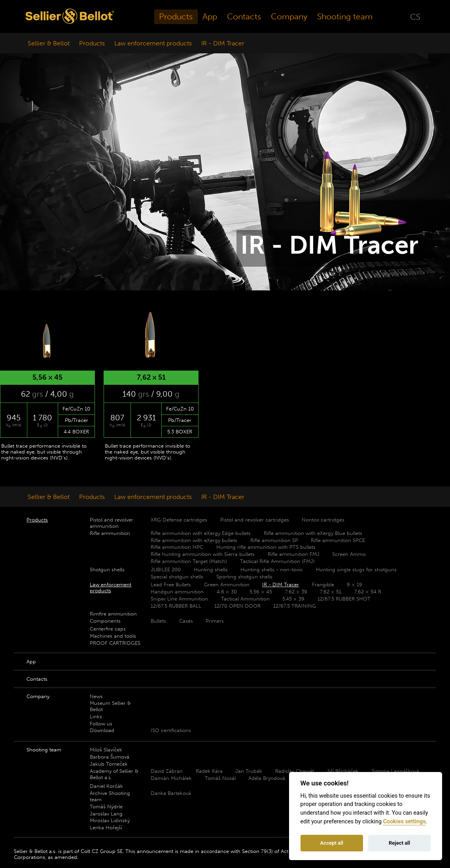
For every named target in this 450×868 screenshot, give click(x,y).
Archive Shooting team (110, 796)
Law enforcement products (153, 43)
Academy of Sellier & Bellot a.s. (114, 774)
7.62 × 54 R (368, 592)
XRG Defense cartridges (179, 520)
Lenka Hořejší (106, 828)
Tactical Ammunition (245, 599)
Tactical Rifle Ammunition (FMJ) (277, 561)
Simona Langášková (395, 771)
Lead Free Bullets (171, 585)
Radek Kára (209, 771)
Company (289, 16)
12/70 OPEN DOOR (237, 606)
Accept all (332, 843)
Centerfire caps (108, 629)
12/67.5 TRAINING (295, 606)
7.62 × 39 (296, 592)
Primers (215, 621)
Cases (186, 621)
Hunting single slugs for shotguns (356, 570)
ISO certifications (171, 730)
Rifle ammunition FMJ (294, 554)
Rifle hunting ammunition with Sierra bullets (203, 554)
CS (415, 16)
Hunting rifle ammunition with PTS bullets (266, 547)
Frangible (323, 585)
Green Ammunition (227, 585)
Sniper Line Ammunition (179, 599)
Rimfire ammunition (113, 614)
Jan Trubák (249, 771)
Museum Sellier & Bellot (110, 706)
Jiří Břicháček (343, 771)
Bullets (158, 621)
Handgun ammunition (177, 592)
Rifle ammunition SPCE (338, 540)
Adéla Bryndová (267, 778)
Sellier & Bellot (49, 43)
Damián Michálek (171, 778)
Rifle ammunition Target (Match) (189, 561)
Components (105, 621)
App (210, 16)
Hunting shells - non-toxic (272, 570)
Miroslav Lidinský (110, 820)
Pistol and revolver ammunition (112, 523)
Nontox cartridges (323, 520)
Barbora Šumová (110, 757)
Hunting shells (211, 570)
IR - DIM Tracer (223, 43)
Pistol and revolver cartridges (255, 520)
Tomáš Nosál (220, 778)
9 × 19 (355, 585)
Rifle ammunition (110, 533)
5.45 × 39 (293, 599)
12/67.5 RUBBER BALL (176, 606)
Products (176, 16)
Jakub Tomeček (109, 764)
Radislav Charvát (295, 771)
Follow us (101, 724)
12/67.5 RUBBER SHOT (344, 599)
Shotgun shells (107, 570)
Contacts (244, 16)
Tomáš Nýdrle (106, 807)
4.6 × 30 (227, 592)
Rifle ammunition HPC (177, 547)
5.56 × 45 (261, 592)
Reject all (399, 843)
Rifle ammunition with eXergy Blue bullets (313, 533)
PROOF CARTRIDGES (115, 643)
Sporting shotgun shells (244, 577)
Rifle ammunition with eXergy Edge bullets (201, 533)
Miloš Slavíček (106, 750)
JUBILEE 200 (166, 570)
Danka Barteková (171, 793)
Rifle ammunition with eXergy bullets (194, 540)
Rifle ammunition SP (274, 540)
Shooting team (345, 16)
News (96, 696)
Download (102, 730)
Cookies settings (405, 822)
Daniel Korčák (106, 786)
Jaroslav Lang (106, 814)
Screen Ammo (349, 554)
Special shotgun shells (177, 577)
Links (96, 716)
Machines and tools (113, 636)
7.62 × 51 (331, 592)
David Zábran (167, 771)
